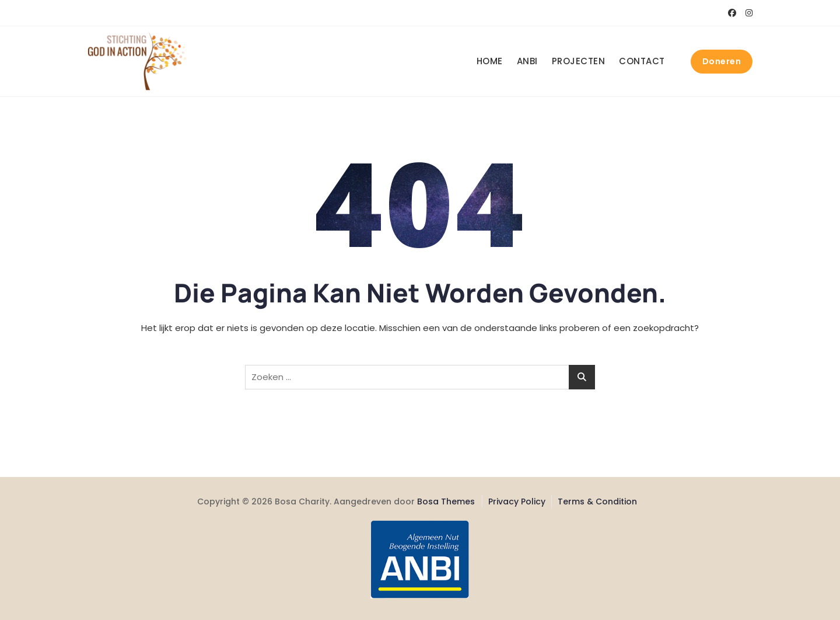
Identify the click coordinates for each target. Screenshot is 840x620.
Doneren (722, 61)
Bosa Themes (446, 501)
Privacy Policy (517, 501)
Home (490, 61)
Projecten (579, 61)
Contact (642, 61)
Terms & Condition (597, 501)
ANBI (527, 61)
